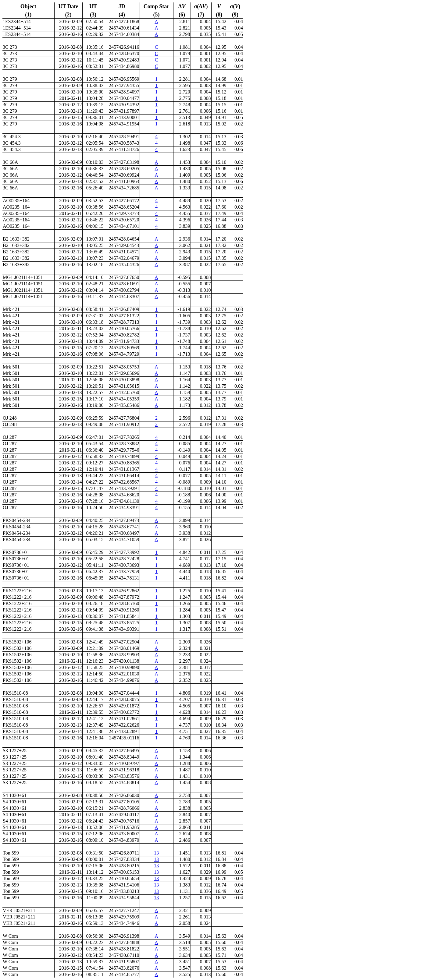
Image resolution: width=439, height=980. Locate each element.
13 (156, 853)
